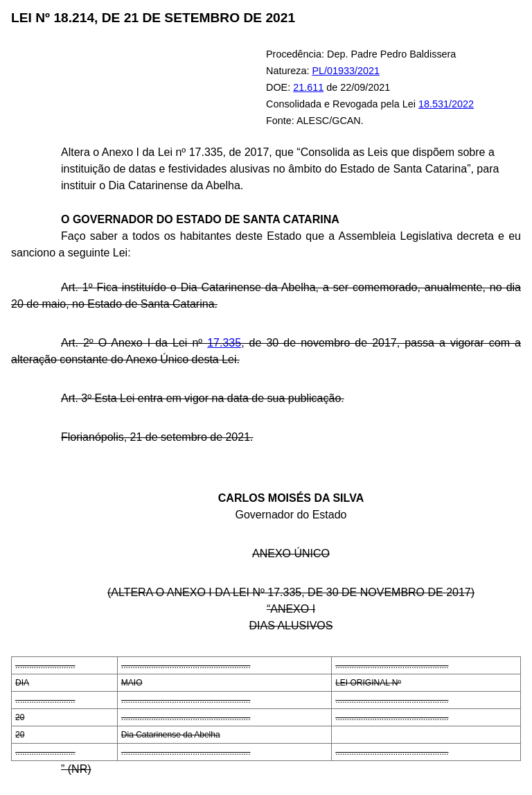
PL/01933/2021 (346, 71)
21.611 (308, 87)
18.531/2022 (446, 104)
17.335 (224, 343)
